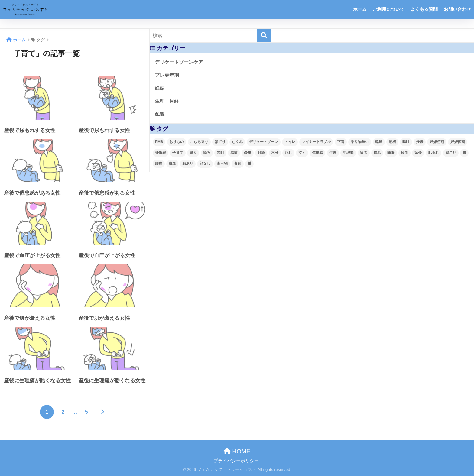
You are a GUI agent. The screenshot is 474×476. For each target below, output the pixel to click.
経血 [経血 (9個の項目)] (404, 153)
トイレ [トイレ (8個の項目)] (290, 142)
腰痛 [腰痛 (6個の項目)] (159, 164)
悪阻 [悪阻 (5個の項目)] (220, 153)
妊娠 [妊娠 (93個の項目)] (420, 142)
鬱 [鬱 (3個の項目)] (249, 164)
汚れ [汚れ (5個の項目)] (288, 153)
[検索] (264, 36)
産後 (160, 114)
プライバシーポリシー (236, 461)
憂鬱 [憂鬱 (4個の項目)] (248, 153)
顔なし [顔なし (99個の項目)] (205, 164)
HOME (237, 451)
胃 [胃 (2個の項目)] (464, 153)
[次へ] (102, 412)
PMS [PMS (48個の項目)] (159, 142)
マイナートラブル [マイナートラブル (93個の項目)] (316, 142)
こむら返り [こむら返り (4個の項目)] (199, 142)
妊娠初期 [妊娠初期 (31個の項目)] (437, 142)
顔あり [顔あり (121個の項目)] (188, 164)
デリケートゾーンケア (179, 62)
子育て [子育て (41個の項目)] (178, 153)
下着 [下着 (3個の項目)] (341, 142)
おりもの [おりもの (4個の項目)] (177, 142)
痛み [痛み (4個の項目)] (377, 153)
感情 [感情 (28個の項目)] (234, 153)
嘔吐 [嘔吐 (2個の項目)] (406, 142)
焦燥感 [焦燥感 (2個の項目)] (317, 153)
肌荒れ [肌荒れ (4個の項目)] (433, 153)
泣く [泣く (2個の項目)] (302, 153)
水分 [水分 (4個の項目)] (275, 153)
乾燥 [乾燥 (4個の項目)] (379, 142)
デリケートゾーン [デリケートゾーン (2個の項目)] (264, 142)
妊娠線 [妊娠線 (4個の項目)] (161, 153)
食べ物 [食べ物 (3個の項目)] (222, 164)
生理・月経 (167, 101)
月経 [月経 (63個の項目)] (261, 153)
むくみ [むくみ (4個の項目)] (237, 142)
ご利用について (389, 9)
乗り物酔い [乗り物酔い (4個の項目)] (360, 142)
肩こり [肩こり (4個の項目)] (451, 153)
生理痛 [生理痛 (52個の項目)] (348, 153)
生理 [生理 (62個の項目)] (333, 153)
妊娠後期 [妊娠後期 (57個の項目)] (458, 142)
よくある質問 (424, 9)
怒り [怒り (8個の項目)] (193, 153)
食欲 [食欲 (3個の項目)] (238, 164)
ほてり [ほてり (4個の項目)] (220, 142)
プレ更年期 (167, 75)
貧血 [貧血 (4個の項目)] (172, 164)
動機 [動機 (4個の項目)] (392, 142)
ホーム (360, 9)
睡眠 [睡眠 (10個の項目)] (391, 153)
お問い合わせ (457, 9)
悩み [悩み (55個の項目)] (207, 153)
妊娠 (160, 88)
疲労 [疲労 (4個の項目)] (364, 153)
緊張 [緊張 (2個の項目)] (418, 153)
